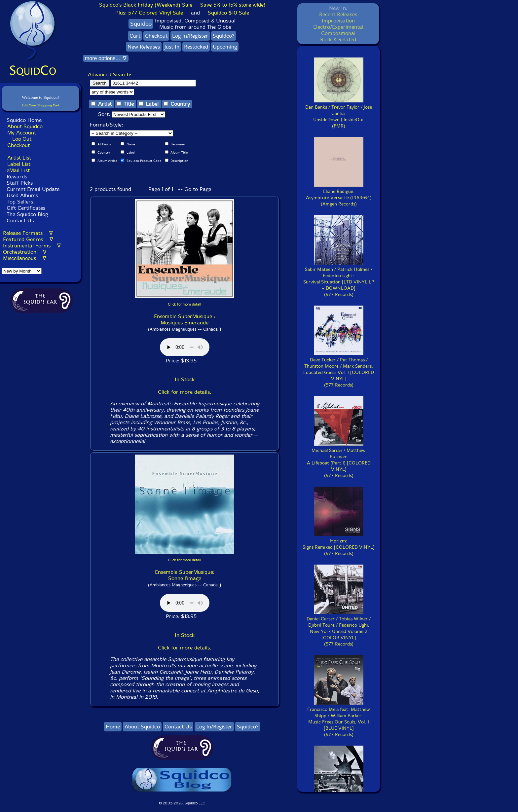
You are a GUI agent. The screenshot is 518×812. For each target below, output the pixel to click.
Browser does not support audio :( (185, 347)
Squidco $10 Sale (228, 13)
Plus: (149, 13)
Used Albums (22, 195)
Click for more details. (185, 392)
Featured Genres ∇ (28, 239)
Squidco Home (24, 120)
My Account (22, 133)
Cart (135, 36)
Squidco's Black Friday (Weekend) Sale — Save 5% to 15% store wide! (182, 5)
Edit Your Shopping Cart (41, 105)
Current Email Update (32, 189)
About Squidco (25, 126)
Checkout (18, 145)
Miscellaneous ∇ (25, 258)
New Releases (144, 47)
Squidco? (224, 36)
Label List (19, 164)
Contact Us (19, 221)
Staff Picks (20, 183)
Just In (172, 47)
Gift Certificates (26, 208)
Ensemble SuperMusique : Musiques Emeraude (185, 319)
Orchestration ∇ (25, 252)
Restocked (196, 47)
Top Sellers (20, 202)
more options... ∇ (106, 58)
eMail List (18, 170)
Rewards (17, 177)
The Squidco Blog (27, 214)
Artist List (19, 158)
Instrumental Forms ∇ (32, 246)
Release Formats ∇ (28, 233)
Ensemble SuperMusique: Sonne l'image (185, 575)
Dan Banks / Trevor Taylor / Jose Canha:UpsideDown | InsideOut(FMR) (339, 113)
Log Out (22, 139)
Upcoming (225, 47)
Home (113, 727)
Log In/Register (190, 36)
